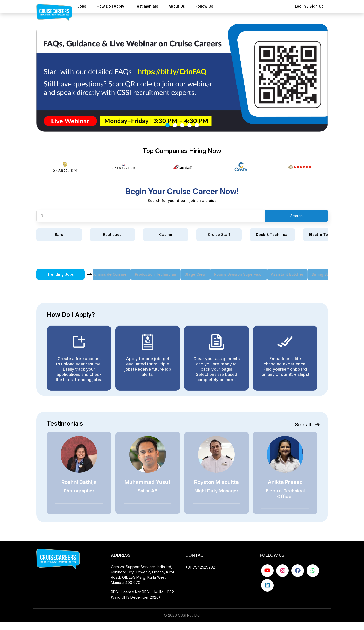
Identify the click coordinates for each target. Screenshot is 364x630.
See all (306, 425)
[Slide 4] (189, 125)
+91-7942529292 (200, 575)
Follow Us (204, 6)
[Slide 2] (175, 125)
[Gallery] (182, 167)
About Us (177, 6)
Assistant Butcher (293, 274)
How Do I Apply (110, 6)
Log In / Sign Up (309, 6)
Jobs (82, 6)
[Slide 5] (197, 125)
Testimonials (146, 6)
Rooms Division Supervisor (244, 274)
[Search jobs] (151, 216)
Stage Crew (201, 274)
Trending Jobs (60, 274)
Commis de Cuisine (114, 274)
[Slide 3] (182, 125)
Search (296, 216)
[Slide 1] (167, 125)
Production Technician (161, 274)
